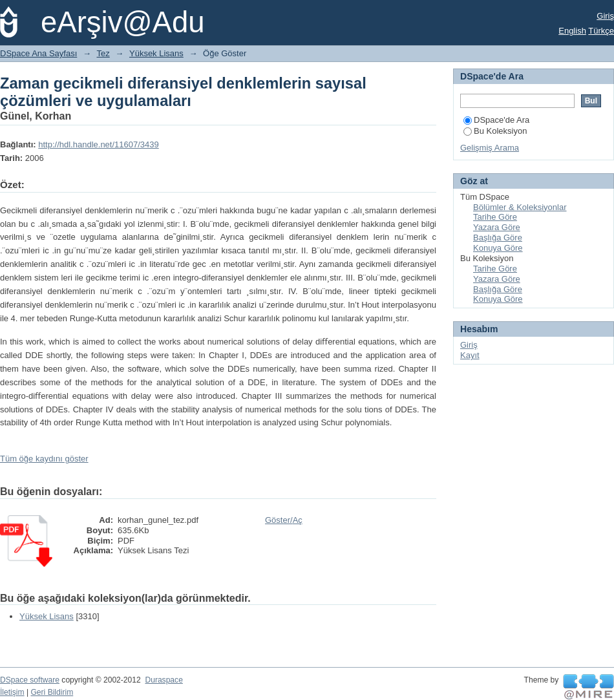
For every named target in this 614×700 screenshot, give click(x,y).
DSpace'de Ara (496, 120)
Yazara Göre (497, 227)
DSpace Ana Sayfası (38, 53)
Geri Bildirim (52, 692)
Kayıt (470, 355)
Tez (103, 53)
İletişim (12, 692)
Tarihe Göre (495, 217)
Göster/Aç (284, 520)
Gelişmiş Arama (490, 148)
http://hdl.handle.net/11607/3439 (99, 144)
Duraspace (164, 680)
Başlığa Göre (498, 238)
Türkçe (601, 31)
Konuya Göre (498, 248)
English (572, 31)
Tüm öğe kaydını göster (44, 459)
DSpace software (30, 680)
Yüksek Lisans (156, 53)
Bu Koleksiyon (495, 131)
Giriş (605, 16)
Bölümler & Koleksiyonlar (520, 207)
